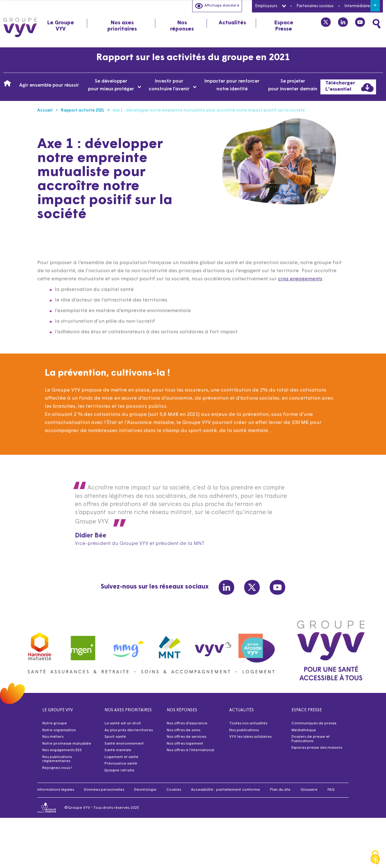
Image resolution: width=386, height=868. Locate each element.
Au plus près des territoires (129, 730)
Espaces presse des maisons (317, 748)
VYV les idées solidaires (250, 737)
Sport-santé (115, 737)
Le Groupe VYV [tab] (61, 26)
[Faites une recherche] (377, 24)
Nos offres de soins (184, 730)
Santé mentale (118, 750)
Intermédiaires (362, 6)
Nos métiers (53, 737)
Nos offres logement (185, 744)
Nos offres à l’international (191, 750)
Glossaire (309, 790)
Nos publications (244, 730)
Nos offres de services (186, 737)
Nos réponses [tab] (182, 26)
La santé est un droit (123, 723)
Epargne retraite (119, 770)
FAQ (331, 790)
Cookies (174, 790)
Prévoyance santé (121, 764)
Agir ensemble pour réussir (49, 86)
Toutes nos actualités (248, 723)
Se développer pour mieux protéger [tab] (115, 85)
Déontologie (145, 790)
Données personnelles (104, 790)
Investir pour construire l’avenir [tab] (172, 85)
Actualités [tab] (232, 23)
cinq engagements (300, 291)
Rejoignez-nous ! (57, 768)
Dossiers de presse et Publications (311, 739)
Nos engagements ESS (62, 750)
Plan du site (280, 790)
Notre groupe (55, 723)
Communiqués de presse (314, 723)
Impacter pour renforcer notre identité (232, 85)
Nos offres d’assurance (187, 723)
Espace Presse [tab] (284, 26)
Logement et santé (121, 757)
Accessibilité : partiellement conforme (226, 790)
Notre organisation (59, 730)
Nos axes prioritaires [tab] (122, 26)
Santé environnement (124, 744)
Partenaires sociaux (315, 6)
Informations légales (56, 790)
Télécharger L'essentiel (349, 87)
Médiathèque (304, 730)
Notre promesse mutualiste (67, 744)
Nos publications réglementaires (57, 759)
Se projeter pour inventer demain (293, 85)
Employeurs (270, 6)
